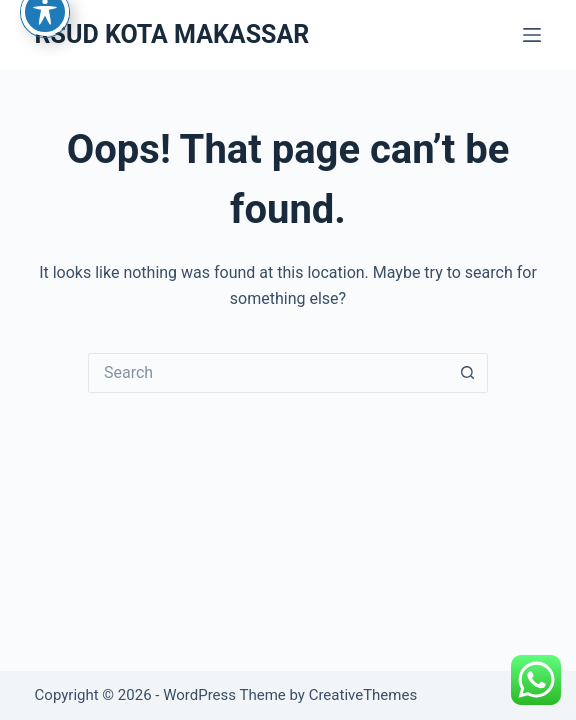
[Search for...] (268, 373)
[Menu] (532, 35)
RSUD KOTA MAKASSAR (172, 34)
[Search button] (468, 373)
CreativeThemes (363, 695)
